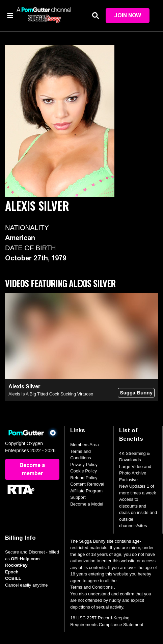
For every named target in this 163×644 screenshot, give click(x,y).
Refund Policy (84, 478)
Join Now (128, 15)
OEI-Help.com (25, 559)
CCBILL (13, 578)
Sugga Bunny (136, 393)
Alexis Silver (24, 387)
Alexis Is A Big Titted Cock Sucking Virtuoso (51, 394)
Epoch (12, 572)
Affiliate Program (86, 491)
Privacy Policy (84, 465)
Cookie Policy (84, 471)
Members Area (85, 445)
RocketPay (16, 565)
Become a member (32, 469)
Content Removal (87, 484)
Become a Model (87, 504)
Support (78, 497)
